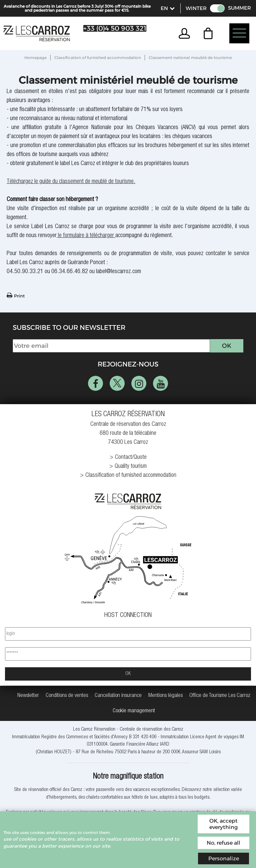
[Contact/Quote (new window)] (128, 458)
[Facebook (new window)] (95, 383)
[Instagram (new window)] (139, 383)
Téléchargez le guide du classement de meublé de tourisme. (71, 182)
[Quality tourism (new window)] (128, 467)
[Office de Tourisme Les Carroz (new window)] (220, 696)
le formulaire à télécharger (85, 236)
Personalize (224, 858)
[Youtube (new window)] (160, 383)
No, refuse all (223, 843)
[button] (210, 33)
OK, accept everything (223, 824)
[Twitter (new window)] (117, 383)
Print (19, 296)
